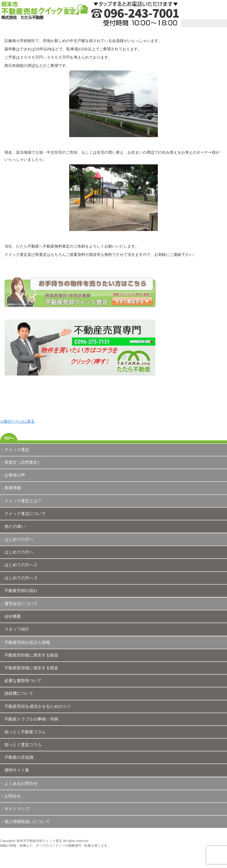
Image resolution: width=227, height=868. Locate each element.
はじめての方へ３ (21, 578)
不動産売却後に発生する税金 (31, 655)
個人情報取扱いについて (27, 822)
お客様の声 (15, 475)
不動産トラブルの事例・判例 (31, 719)
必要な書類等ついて (23, 681)
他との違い (15, 526)
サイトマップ (17, 809)
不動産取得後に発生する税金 (31, 668)
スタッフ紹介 (17, 629)
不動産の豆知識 (19, 757)
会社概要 (13, 616)
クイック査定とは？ (23, 501)
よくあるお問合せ (21, 783)
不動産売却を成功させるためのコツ (38, 706)
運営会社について (21, 604)
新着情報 (13, 488)
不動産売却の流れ (21, 591)
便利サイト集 (17, 770)
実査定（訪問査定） (23, 462)
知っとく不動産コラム (25, 732)
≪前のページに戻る (17, 421)
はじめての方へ (19, 539)
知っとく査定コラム (23, 745)
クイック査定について (25, 514)
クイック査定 (17, 450)
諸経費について (19, 693)
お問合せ (13, 796)
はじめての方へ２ (21, 565)
